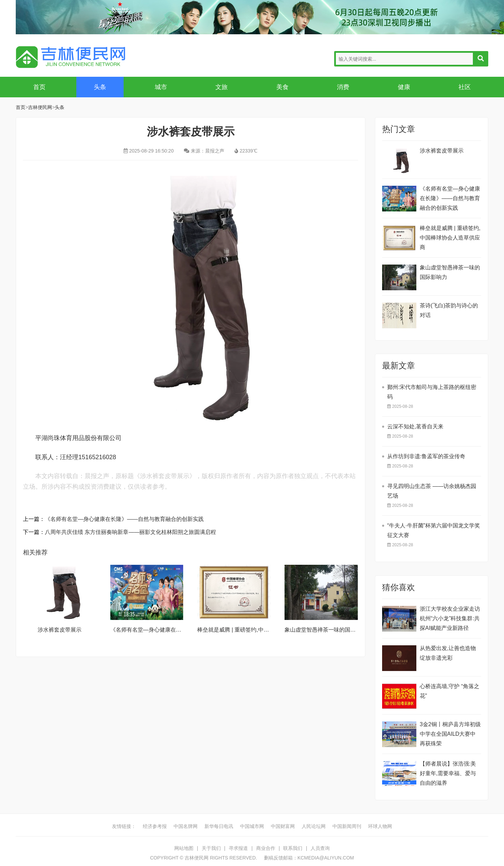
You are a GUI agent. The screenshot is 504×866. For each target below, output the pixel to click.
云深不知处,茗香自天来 (415, 426)
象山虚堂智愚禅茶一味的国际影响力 (328, 630)
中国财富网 (283, 826)
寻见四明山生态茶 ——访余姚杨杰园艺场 (432, 491)
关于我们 (211, 848)
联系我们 (293, 848)
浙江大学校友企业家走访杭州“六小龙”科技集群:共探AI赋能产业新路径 (450, 618)
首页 (39, 87)
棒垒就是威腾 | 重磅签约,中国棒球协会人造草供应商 (261, 630)
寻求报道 (238, 848)
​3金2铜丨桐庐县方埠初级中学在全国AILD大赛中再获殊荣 (450, 734)
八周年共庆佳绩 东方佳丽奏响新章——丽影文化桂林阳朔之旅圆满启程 (130, 532)
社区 (465, 87)
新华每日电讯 (219, 826)
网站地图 (184, 848)
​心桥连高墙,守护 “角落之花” (450, 691)
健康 (404, 87)
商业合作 (266, 848)
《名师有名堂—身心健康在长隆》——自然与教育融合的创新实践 (124, 519)
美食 (282, 87)
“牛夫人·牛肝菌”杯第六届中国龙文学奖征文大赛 (434, 530)
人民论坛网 (314, 826)
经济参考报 (155, 826)
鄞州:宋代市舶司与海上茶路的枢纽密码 (432, 392)
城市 (161, 87)
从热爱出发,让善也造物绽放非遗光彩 (448, 653)
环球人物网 (380, 826)
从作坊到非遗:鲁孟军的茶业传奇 (426, 456)
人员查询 (320, 848)
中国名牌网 (186, 826)
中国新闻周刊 (347, 826)
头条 (100, 87)
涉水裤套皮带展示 (60, 630)
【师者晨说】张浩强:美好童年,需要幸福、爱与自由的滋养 (448, 773)
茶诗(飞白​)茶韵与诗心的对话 (449, 310)
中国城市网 (252, 826)
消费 (343, 87)
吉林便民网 (71, 57)
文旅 (222, 87)
